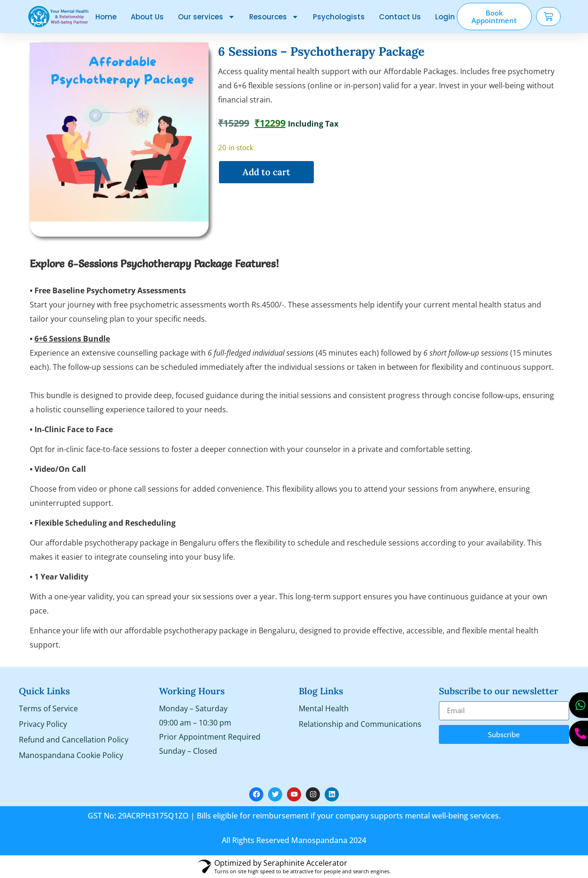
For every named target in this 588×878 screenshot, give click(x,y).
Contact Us (400, 17)
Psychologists (339, 17)
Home (106, 17)
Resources (274, 17)
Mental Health (324, 708)
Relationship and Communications (360, 724)
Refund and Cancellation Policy (74, 740)
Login (445, 17)
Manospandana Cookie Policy (71, 755)
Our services (206, 17)
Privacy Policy (43, 724)
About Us (147, 17)
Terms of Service (48, 708)
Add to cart (266, 172)
